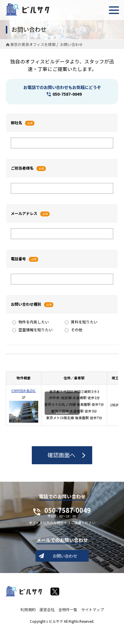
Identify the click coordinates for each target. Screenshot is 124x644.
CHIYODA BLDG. (24, 391)
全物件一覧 (68, 610)
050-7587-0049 (67, 94)
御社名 (16, 123)
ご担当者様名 (22, 168)
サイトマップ (92, 610)
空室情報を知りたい (32, 330)
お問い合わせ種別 (26, 304)
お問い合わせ (65, 556)
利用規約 (28, 610)
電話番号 (18, 259)
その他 (74, 330)
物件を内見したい (30, 322)
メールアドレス (24, 213)
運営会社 (47, 610)
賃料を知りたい (81, 322)
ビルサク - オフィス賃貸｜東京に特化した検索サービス (28, 9)
